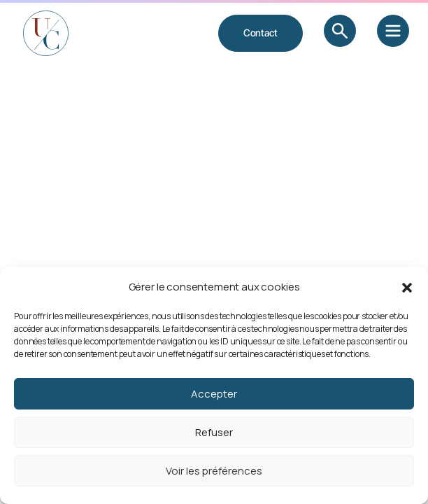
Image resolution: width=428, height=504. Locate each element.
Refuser (214, 432)
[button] (407, 287)
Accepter (214, 394)
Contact (261, 33)
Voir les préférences (214, 471)
